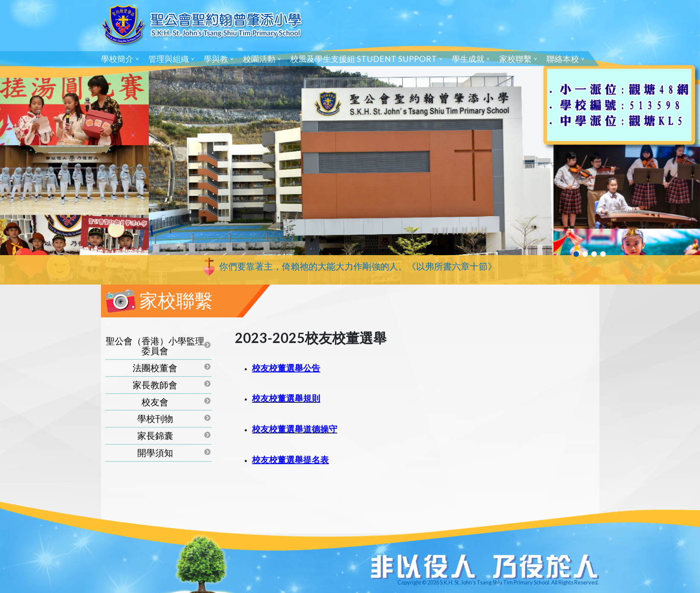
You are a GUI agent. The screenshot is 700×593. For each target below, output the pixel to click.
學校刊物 (155, 418)
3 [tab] (594, 254)
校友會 (155, 402)
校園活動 (259, 59)
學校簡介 (117, 59)
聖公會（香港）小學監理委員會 (155, 346)
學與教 (216, 59)
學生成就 (468, 59)
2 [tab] (585, 254)
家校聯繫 (515, 59)
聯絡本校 (563, 59)
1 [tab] (576, 254)
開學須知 (155, 452)
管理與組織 (169, 59)
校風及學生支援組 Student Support (364, 59)
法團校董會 (155, 368)
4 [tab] (603, 254)
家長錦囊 (155, 435)
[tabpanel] (350, 142)
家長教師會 (155, 385)
